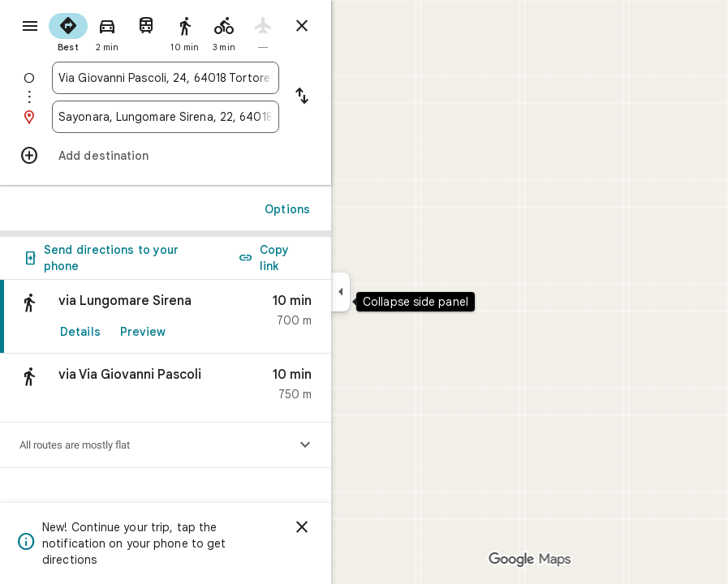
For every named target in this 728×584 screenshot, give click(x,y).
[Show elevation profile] (305, 445)
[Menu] (30, 26)
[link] (166, 317)
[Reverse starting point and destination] (302, 97)
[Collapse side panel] (340, 292)
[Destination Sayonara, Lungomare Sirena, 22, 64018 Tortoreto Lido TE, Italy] (166, 117)
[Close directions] (302, 26)
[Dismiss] (302, 527)
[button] (166, 388)
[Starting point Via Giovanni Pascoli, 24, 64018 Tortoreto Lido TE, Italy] (166, 78)
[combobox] (166, 78)
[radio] (68, 31)
